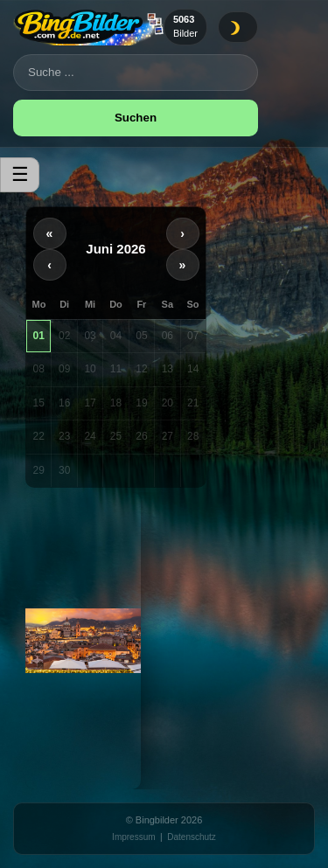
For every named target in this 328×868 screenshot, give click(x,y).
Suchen (136, 118)
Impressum (133, 837)
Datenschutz (192, 837)
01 (39, 336)
